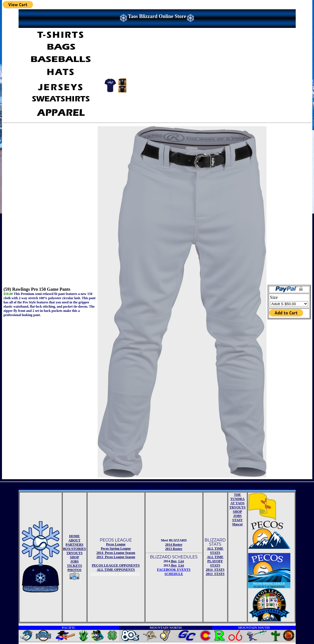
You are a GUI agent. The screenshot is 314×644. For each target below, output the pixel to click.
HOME (75, 536)
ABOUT (74, 540)
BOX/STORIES (74, 549)
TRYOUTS (75, 553)
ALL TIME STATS (215, 551)
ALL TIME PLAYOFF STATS (215, 561)
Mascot (237, 524)
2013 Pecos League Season (116, 557)
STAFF (237, 520)
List (181, 561)
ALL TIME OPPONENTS (116, 570)
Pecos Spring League (116, 548)
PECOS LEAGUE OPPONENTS (116, 565)
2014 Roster (174, 545)
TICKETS (74, 566)
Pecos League (116, 544)
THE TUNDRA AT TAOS (237, 499)
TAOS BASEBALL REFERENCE (115, 574)
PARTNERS (74, 545)
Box (173, 561)
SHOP (74, 557)
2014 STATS (215, 570)
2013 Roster (174, 549)
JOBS (75, 561)
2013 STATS (215, 574)
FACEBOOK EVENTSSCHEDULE (174, 572)
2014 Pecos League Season (116, 553)
